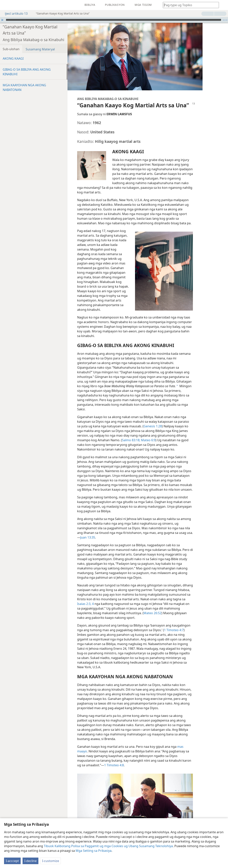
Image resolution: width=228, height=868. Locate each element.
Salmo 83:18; (131, 440)
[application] (114, 20)
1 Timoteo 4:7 (174, 630)
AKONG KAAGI (13, 58)
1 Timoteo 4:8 (114, 765)
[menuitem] (6, 5)
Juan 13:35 (88, 537)
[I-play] (3, 20)
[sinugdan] (6, 5)
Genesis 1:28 (153, 426)
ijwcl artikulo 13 (14, 14)
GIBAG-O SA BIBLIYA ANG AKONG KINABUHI (27, 72)
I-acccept (12, 861)
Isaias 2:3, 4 (85, 604)
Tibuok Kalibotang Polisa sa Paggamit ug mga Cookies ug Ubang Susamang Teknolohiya (108, 846)
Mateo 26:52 (152, 613)
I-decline (30, 861)
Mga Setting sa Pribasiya (94, 851)
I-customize (51, 861)
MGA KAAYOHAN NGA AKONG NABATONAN (24, 87)
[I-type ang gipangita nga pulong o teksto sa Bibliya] (189, 5)
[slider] (114, 20)
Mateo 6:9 (148, 440)
